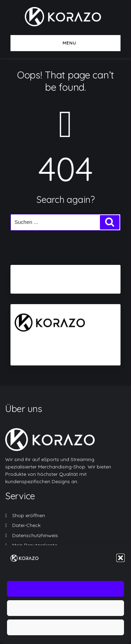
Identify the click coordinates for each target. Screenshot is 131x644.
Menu (66, 43)
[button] (121, 562)
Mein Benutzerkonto (35, 545)
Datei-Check (26, 525)
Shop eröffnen (29, 515)
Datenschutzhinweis (35, 535)
